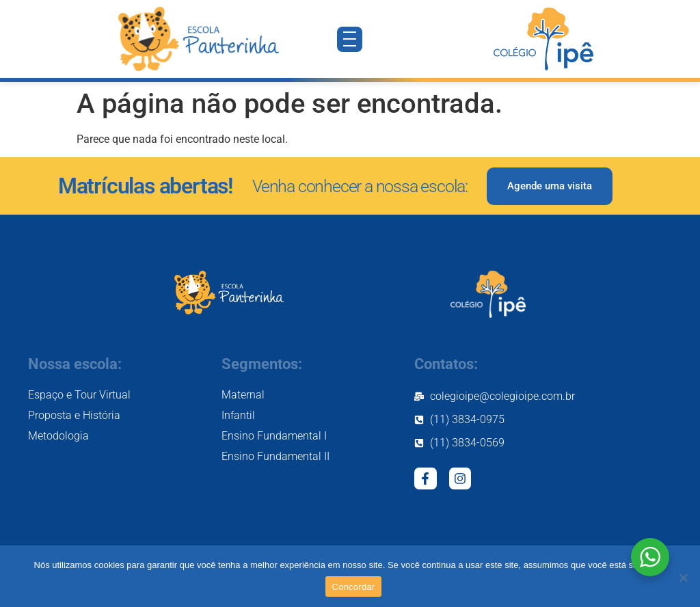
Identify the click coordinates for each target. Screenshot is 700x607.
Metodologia (58, 436)
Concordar (354, 587)
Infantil (238, 415)
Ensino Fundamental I (274, 436)
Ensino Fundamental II (275, 456)
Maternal (243, 395)
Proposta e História (74, 415)
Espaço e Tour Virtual (79, 395)
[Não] (683, 578)
